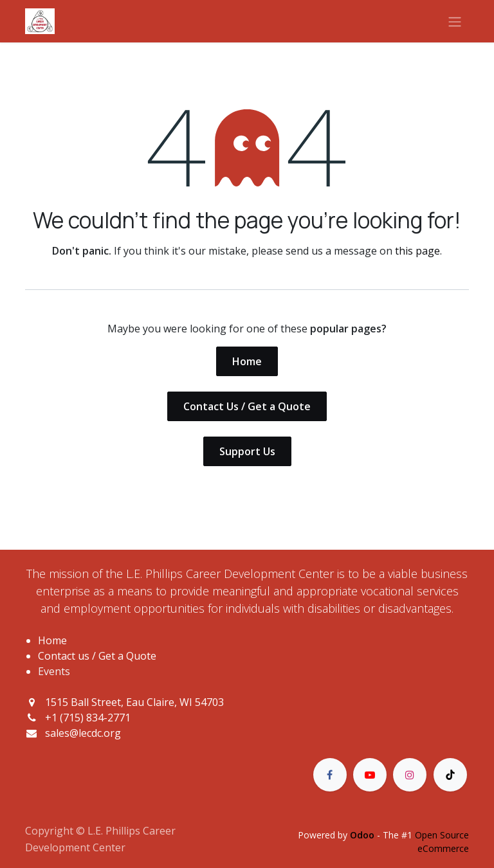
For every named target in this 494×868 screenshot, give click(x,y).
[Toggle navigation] (455, 21)
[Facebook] (330, 775)
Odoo (363, 835)
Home (247, 361)
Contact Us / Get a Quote (247, 406)
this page (417, 251)
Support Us (247, 451)
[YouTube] (370, 775)
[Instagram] (410, 775)
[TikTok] (450, 775)
